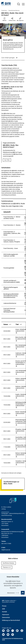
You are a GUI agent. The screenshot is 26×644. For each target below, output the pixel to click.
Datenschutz (6, 617)
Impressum (6, 615)
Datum (7, 325)
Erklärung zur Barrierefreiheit (11, 620)
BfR (3, 13)
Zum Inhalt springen (10, 58)
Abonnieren (13, 593)
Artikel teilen (12, 19)
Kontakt (5, 612)
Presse (4, 606)
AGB (3, 609)
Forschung (4, 10)
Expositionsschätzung (14, 10)
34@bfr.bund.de (6, 550)
